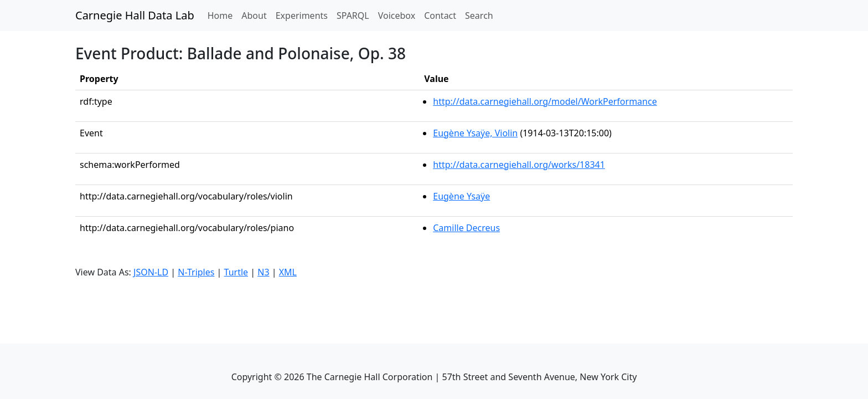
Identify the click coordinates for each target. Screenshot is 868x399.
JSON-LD (151, 272)
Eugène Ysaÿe (461, 196)
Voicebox (397, 16)
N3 (263, 272)
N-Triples (196, 272)
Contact (440, 16)
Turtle (236, 272)
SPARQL (353, 16)
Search (479, 16)
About (254, 16)
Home (223, 15)
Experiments (302, 16)
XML (288, 272)
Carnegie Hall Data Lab (135, 15)
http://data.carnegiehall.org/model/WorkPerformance (545, 101)
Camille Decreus (466, 228)
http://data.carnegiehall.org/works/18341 (519, 165)
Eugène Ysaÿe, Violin (475, 133)
